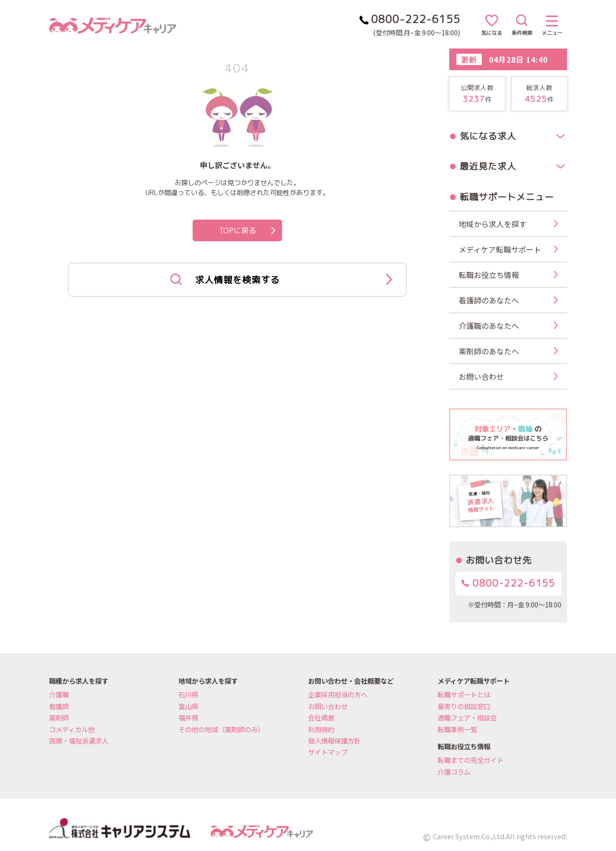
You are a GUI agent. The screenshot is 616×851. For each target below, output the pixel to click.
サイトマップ (328, 752)
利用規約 (321, 729)
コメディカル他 (72, 729)
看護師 (59, 706)
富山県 (188, 706)
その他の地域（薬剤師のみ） (221, 729)
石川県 (188, 694)
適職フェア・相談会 (467, 717)
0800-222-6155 (508, 583)
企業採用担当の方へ (338, 694)
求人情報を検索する (281, 280)
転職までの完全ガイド (470, 760)
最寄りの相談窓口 (464, 706)
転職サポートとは (464, 694)
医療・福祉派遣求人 (79, 741)
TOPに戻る (247, 230)
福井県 (188, 717)
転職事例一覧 (457, 729)
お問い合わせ (328, 706)
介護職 (59, 694)
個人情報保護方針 (334, 741)
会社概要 (321, 717)
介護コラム (454, 772)
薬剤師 (59, 717)
